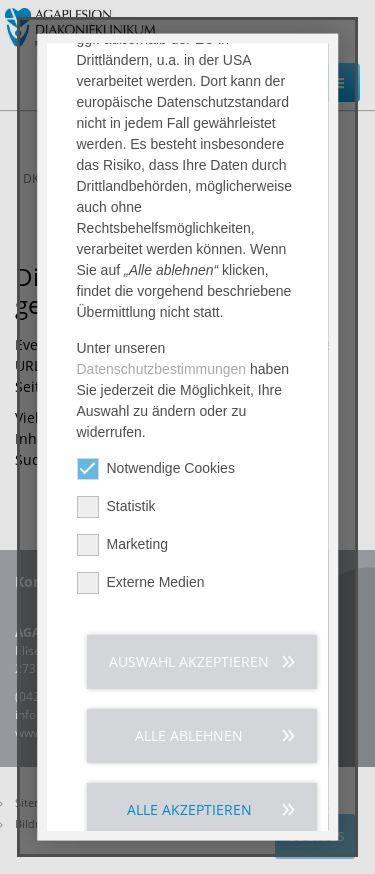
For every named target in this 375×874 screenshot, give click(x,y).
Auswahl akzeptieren (189, 670)
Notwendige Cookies (156, 477)
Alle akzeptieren (189, 818)
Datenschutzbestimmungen (162, 378)
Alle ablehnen (189, 744)
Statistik (116, 515)
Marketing (122, 553)
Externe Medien (141, 591)
